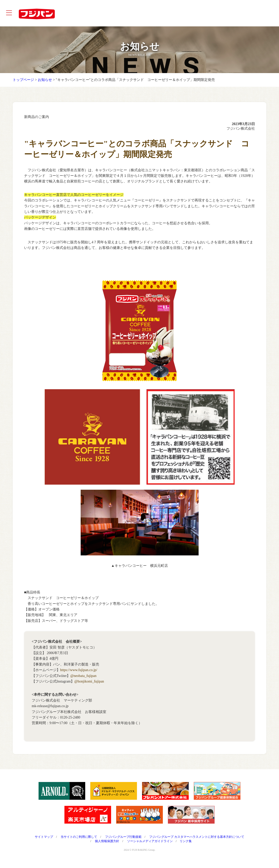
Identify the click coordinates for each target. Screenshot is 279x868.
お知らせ (45, 84)
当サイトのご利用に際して (79, 841)
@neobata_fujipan (83, 680)
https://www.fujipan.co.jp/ (79, 674)
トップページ (23, 84)
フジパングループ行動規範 (123, 841)
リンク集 (186, 845)
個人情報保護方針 (107, 845)
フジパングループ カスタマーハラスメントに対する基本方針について (197, 841)
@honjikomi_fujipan (89, 685)
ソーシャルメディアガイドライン (150, 845)
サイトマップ (44, 841)
